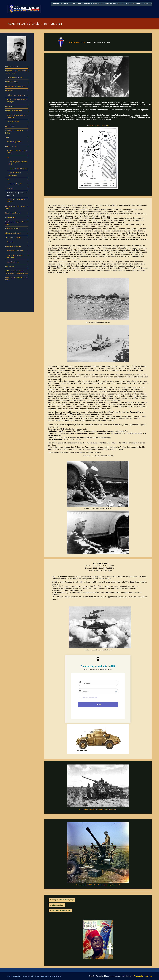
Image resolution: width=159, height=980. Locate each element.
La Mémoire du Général (13, 246)
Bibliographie (10, 266)
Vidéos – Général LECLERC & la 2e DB (16, 279)
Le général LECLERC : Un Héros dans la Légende (16, 72)
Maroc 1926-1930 (13, 122)
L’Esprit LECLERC (11, 82)
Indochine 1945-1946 (12, 229)
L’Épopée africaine (11, 146)
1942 (9, 180)
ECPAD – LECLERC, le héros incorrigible (17, 101)
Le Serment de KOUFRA (18, 168)
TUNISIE (10, 188)
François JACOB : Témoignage (63, 900)
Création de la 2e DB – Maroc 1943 (15, 207)
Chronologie (9, 106)
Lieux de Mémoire (13, 262)
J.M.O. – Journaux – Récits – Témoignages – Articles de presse (17, 272)
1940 (7, 137)
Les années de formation (14, 111)
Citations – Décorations (15, 77)
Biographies (9, 91)
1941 (9, 157)
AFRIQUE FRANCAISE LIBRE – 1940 (17, 152)
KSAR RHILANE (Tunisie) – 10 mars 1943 (17, 194)
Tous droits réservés (143, 976)
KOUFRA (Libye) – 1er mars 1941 (18, 163)
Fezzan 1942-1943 (15, 184)
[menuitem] (60, 4)
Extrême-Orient (10, 217)
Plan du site (35, 976)
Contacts (17, 976)
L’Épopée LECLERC (12, 66)
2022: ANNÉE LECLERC (15, 251)
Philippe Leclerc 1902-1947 (16, 95)
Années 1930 (10, 126)
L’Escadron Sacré (58, 905)
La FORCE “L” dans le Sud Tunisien (16, 201)
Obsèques (10, 242)
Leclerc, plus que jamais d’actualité (15, 256)
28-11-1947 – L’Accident (13, 238)
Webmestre (44, 976)
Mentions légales (55, 976)
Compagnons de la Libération (15, 86)
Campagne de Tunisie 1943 (61, 910)
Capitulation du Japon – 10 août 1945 (16, 223)
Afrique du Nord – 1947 (13, 233)
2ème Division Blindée (13, 213)
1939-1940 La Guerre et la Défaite (14, 132)
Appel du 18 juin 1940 (14, 142)
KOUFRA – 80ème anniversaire (15, 174)
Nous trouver (26, 976)
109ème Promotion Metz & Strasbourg (16, 116)
